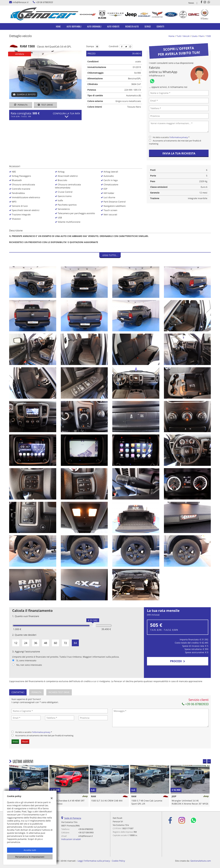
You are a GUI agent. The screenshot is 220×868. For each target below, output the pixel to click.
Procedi (178, 661)
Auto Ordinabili (94, 26)
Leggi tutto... (110, 255)
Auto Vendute (113, 26)
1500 (208, 36)
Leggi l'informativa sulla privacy (94, 861)
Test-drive (45, 105)
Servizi (148, 26)
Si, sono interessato (26, 660)
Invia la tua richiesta (179, 153)
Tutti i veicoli (183, 36)
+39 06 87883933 (44, 2)
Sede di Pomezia (73, 818)
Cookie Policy (118, 861)
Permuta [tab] (36, 692)
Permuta (21, 105)
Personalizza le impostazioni (30, 857)
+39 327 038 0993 (86, 832)
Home (58, 26)
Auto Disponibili (74, 26)
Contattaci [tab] (18, 692)
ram (202, 36)
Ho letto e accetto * (171, 137)
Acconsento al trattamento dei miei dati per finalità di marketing (44, 735)
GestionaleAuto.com (201, 861)
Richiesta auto (132, 26)
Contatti (160, 26)
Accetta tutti (30, 850)
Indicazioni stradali (71, 839)
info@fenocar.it (20, 2)
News (191, 3)
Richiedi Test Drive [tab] (59, 692)
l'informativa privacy (179, 137)
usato (194, 36)
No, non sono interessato (29, 665)
